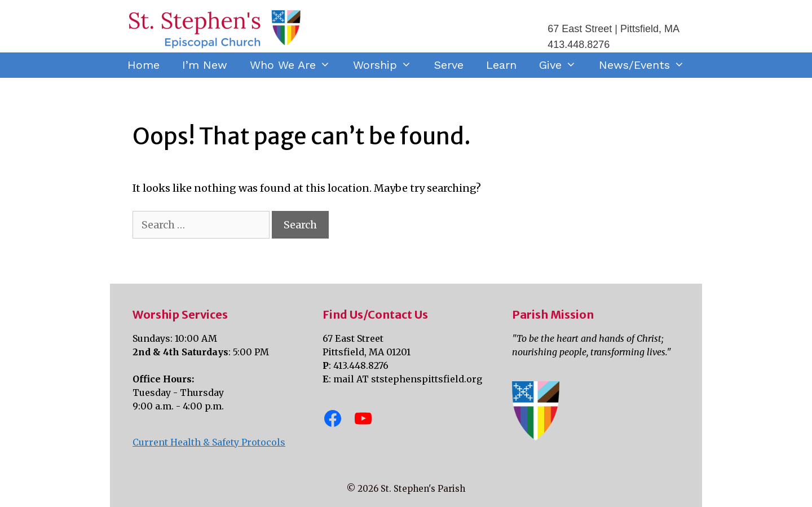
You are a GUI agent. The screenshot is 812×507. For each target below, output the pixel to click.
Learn (501, 65)
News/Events (647, 65)
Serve (449, 65)
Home (144, 65)
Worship (388, 65)
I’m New (205, 65)
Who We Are (296, 65)
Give (563, 65)
